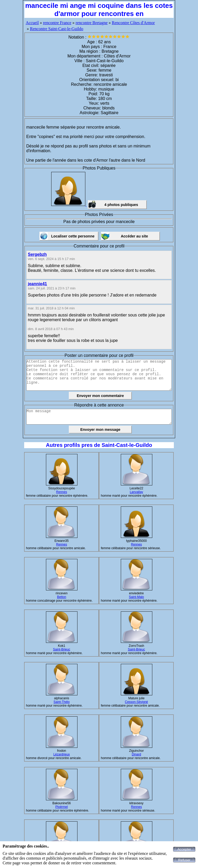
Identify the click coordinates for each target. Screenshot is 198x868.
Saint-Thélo (62, 702)
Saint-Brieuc (62, 649)
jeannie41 (37, 284)
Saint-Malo (136, 597)
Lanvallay (136, 492)
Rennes (62, 492)
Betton (62, 597)
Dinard (136, 754)
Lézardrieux (62, 754)
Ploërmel (62, 807)
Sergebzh (37, 254)
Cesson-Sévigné (136, 702)
